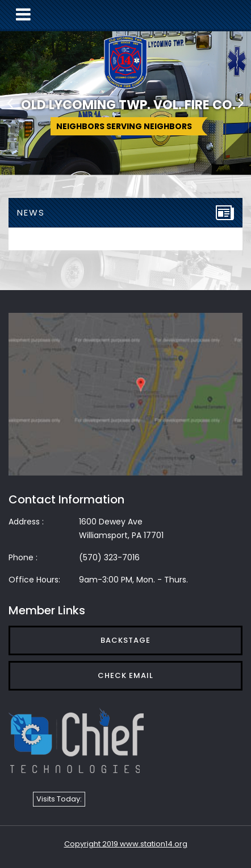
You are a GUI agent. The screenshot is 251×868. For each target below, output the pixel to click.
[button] (10, 102)
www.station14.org (154, 844)
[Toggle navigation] (23, 15)
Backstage (125, 640)
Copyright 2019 (92, 844)
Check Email (125, 675)
